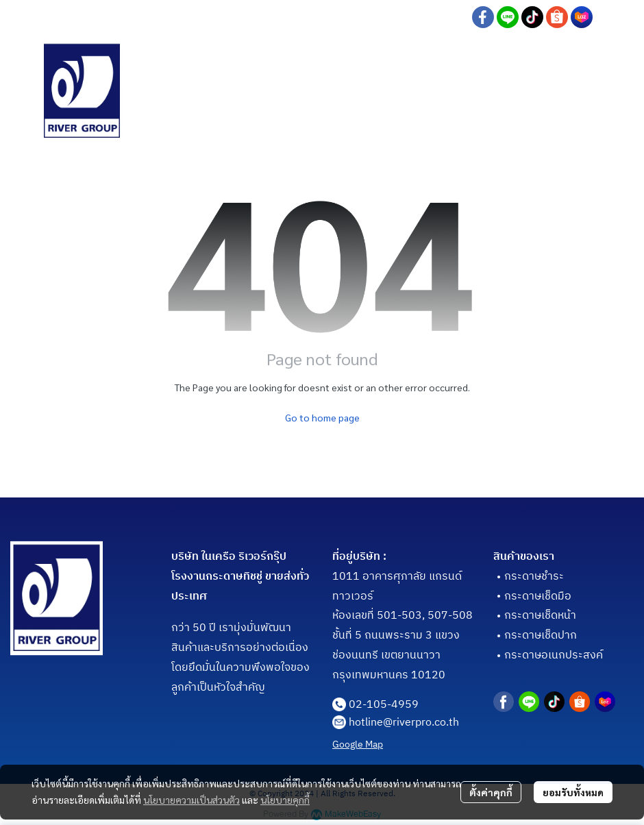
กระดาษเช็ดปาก (541, 636)
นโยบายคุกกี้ (285, 800)
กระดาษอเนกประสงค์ (554, 655)
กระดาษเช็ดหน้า (540, 616)
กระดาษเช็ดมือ (538, 596)
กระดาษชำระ (534, 577)
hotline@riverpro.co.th (404, 723)
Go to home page (322, 417)
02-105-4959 (384, 705)
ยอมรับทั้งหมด (573, 792)
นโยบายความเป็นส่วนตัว (191, 800)
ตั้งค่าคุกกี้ (491, 792)
